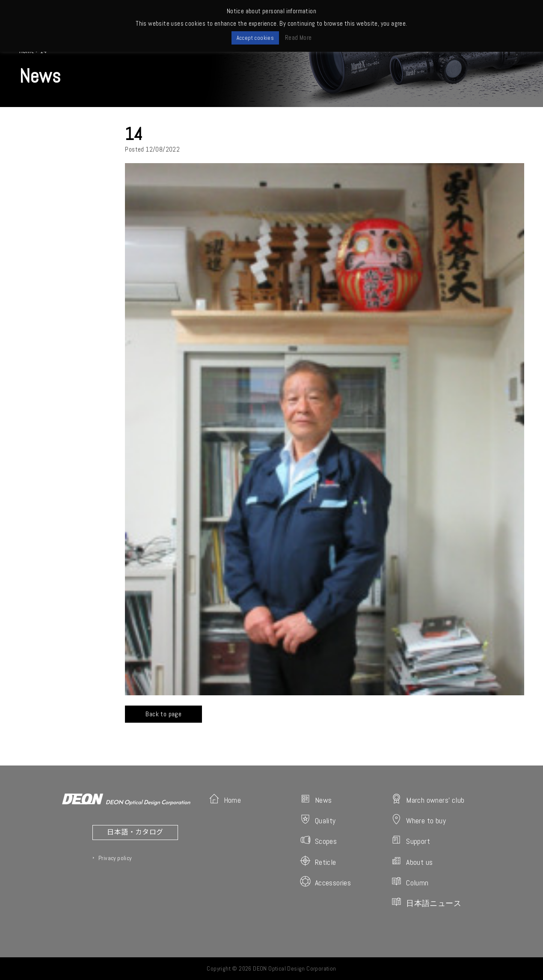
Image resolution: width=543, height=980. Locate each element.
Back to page (163, 714)
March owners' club (428, 799)
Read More (298, 37)
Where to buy (418, 820)
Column (410, 882)
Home (225, 799)
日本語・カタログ (135, 831)
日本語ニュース (426, 902)
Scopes (318, 840)
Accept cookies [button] (255, 38)
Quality (318, 820)
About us (412, 861)
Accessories (325, 882)
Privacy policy (115, 858)
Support (411, 840)
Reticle (318, 861)
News (316, 799)
